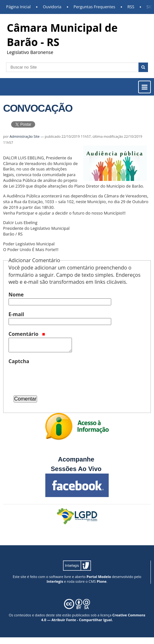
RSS (131, 7)
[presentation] (57, 377)
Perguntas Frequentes (94, 7)
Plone (102, 581)
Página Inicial (18, 7)
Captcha (19, 361)
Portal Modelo (99, 577)
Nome (16, 295)
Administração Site (25, 136)
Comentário (27, 334)
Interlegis (55, 581)
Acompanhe (76, 459)
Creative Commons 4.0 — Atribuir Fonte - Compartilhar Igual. (93, 617)
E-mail (16, 314)
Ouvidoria (52, 7)
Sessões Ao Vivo (77, 469)
